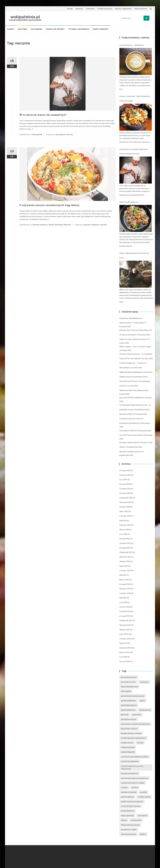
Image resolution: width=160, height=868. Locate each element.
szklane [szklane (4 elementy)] (124, 820)
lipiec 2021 (124, 566)
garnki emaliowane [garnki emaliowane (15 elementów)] (128, 710)
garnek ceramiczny (92, 225)
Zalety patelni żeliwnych (129, 202)
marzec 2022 (124, 529)
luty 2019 (123, 657)
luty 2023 (123, 479)
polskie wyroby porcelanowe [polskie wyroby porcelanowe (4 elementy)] (132, 801)
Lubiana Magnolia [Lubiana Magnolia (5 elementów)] (128, 752)
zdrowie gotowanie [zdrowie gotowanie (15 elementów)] (128, 834)
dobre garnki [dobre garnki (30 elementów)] (126, 691)
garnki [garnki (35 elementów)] (142, 701)
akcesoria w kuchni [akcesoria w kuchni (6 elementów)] (128, 682)
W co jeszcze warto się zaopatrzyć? (43, 115)
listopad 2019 (125, 616)
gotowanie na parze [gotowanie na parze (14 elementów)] (129, 719)
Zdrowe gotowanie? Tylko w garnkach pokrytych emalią (135, 98)
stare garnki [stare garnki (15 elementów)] (142, 815)
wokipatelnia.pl (25, 17)
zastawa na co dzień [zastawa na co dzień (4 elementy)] (129, 829)
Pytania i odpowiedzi (123, 9)
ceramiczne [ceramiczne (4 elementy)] (144, 682)
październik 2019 (126, 620)
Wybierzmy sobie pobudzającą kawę (133, 390)
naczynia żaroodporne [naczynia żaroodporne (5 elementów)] (129, 773)
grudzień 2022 (125, 489)
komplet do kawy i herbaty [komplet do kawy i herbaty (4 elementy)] (131, 733)
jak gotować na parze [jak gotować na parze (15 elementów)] (129, 728)
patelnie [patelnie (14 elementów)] (144, 792)
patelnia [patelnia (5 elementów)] (135, 787)
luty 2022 (123, 534)
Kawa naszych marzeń (128, 431)
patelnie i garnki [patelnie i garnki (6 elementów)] (144, 797)
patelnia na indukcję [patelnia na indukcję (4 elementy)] (129, 792)
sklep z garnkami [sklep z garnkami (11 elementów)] (127, 815)
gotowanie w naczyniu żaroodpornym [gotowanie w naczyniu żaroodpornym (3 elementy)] (135, 724)
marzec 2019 (124, 652)
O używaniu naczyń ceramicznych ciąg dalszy (49, 205)
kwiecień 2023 (125, 475)
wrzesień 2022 (125, 502)
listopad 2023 (125, 470)
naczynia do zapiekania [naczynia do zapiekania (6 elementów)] (130, 761)
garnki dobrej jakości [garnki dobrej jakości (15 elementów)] (129, 705)
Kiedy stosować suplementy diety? (133, 339)
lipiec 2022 (124, 511)
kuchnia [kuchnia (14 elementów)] (140, 743)
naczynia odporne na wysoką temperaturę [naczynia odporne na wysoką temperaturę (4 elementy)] (132, 767)
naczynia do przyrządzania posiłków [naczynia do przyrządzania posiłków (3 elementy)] (135, 757)
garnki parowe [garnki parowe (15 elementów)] (145, 710)
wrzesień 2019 (125, 625)
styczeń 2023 (125, 484)
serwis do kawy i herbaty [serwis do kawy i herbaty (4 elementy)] (131, 806)
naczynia (69, 134)
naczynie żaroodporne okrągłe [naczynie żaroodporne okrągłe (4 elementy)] (133, 783)
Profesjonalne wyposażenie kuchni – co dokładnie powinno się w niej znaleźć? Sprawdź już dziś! (135, 409)
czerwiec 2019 (125, 639)
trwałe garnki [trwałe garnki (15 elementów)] (136, 820)
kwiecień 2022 (125, 525)
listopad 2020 (125, 584)
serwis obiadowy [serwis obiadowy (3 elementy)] (127, 811)
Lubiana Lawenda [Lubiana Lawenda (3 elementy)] (128, 747)
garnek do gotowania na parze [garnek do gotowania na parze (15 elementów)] (133, 696)
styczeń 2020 (125, 607)
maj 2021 (123, 575)
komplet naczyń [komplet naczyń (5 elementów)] (127, 743)
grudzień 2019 (125, 611)
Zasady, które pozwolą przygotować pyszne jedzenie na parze (133, 151)
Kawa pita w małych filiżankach (132, 398)
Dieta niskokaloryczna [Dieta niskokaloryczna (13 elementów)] (129, 687)
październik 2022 (126, 498)
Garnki (51, 225)
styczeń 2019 (125, 661)
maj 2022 (123, 520)
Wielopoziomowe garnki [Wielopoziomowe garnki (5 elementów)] (130, 825)
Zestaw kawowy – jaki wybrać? (132, 45)
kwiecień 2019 (125, 648)
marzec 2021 (124, 580)
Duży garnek (37, 134)
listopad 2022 (125, 493)
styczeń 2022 (125, 539)
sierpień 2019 (125, 630)
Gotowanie (90, 9)
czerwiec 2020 (125, 593)
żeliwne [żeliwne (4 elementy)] (143, 834)
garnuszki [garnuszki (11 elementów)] (125, 715)
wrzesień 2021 (125, 557)
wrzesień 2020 (125, 589)
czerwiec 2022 (125, 516)
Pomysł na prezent (105, 9)
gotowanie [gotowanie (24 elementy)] (137, 715)
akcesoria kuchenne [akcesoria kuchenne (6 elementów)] (129, 677)
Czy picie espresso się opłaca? (131, 435)
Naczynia (79, 9)
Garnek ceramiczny (40, 225)
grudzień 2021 (125, 543)
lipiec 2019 (124, 634)
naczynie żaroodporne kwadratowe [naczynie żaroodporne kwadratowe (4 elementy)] (135, 778)
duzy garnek (60, 134)
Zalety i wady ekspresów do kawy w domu (134, 255)
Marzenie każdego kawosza (130, 451)
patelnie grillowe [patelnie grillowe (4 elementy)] (127, 797)
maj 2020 (123, 598)
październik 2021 (126, 552)
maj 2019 (123, 643)
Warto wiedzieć (141, 9)
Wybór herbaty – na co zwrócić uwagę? (135, 347)
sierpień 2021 (125, 561)
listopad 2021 (125, 548)
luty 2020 (123, 602)
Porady (70, 9)
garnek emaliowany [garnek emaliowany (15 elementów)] (128, 701)
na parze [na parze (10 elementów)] (124, 787)
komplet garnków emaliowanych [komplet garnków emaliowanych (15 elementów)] (133, 738)
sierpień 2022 (125, 507)
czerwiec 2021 (125, 570)
